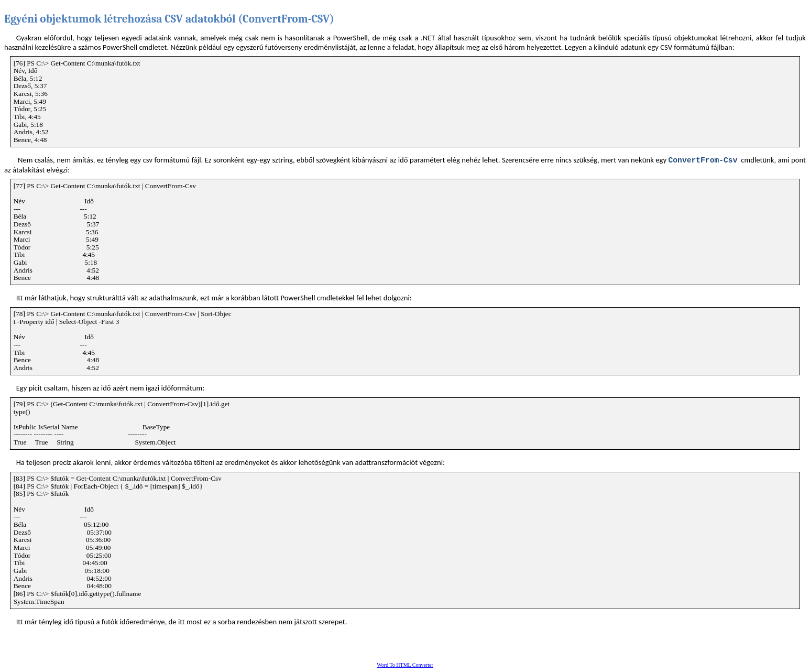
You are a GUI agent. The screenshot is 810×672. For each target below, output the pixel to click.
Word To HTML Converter (405, 665)
